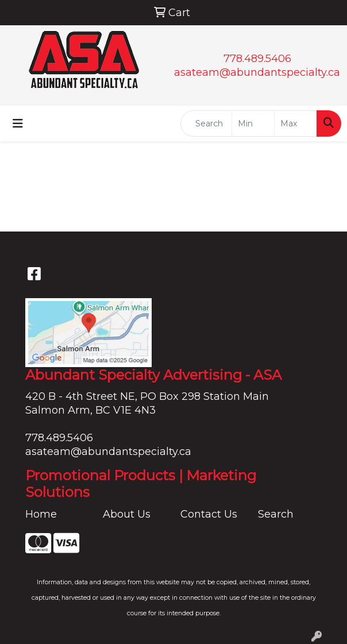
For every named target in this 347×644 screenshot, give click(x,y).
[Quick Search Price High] (296, 124)
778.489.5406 (257, 59)
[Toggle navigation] (18, 124)
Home (41, 514)
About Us (127, 514)
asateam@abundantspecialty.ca (257, 72)
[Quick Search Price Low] (253, 124)
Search (276, 514)
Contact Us (209, 514)
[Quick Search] (206, 124)
